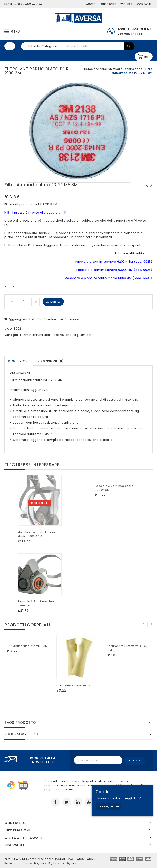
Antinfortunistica (108, 69)
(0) (146, 57)
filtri (90, 335)
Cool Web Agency (35, 862)
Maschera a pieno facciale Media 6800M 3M (150, 189)
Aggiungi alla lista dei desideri (32, 319)
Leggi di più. (133, 798)
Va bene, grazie (108, 807)
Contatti (144, 4)
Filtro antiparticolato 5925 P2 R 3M (146, 189)
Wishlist (126, 4)
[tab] (19, 361)
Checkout (108, 4)
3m (83, 335)
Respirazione (133, 69)
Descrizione (19, 361)
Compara (72, 319)
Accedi (91, 4)
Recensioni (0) (51, 361)
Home (89, 69)
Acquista (53, 302)
